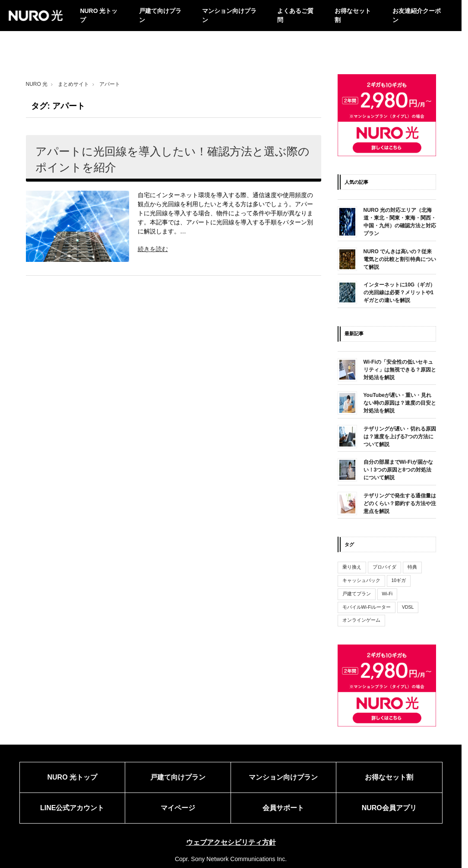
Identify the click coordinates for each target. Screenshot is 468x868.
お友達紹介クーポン (417, 15)
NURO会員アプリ (389, 808)
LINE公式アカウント (72, 808)
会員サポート (283, 808)
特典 (412, 567)
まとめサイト (73, 84)
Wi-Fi (387, 594)
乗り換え (352, 567)
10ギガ (399, 580)
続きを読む (153, 249)
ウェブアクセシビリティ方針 (231, 842)
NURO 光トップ (99, 15)
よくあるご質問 (295, 15)
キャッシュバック (361, 580)
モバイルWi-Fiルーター (367, 607)
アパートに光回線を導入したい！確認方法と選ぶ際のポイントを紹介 (172, 159)
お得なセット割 (353, 15)
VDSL (408, 607)
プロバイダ (384, 567)
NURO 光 (37, 84)
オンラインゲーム (361, 620)
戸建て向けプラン (160, 15)
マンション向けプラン (229, 15)
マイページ (178, 808)
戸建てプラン (357, 594)
